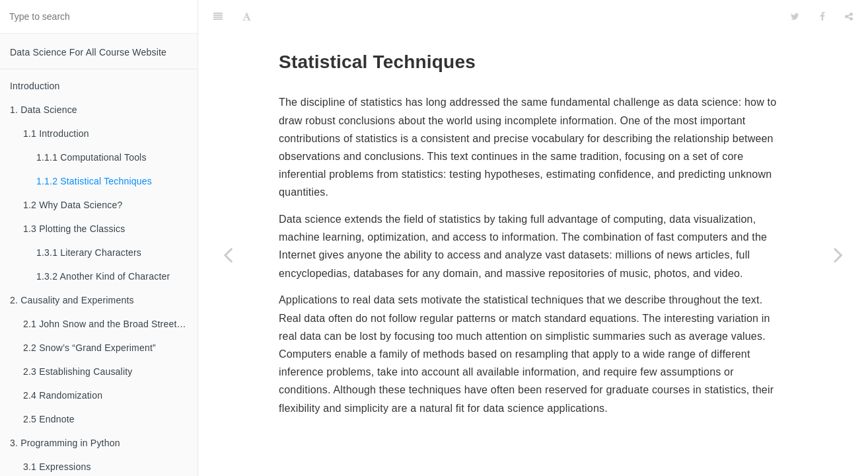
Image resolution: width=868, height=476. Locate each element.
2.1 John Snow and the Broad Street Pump (110, 324)
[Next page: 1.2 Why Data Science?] (838, 255)
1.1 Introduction (56, 134)
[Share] (849, 17)
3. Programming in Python (65, 443)
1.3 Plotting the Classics (74, 229)
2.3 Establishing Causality (78, 372)
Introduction (35, 86)
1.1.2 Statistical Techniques (94, 181)
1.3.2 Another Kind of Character (103, 276)
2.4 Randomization (63, 395)
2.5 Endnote (49, 419)
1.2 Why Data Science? (73, 205)
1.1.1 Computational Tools (91, 157)
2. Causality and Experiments (72, 300)
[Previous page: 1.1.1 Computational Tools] (228, 255)
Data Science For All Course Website (88, 52)
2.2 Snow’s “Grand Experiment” (90, 348)
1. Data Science (44, 110)
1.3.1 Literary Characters (89, 253)
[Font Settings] (247, 17)
